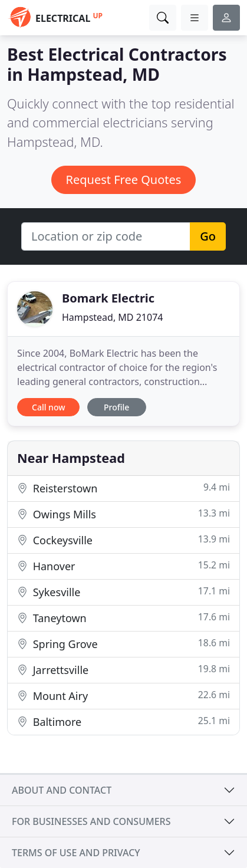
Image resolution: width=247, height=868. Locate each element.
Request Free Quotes (124, 180)
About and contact (62, 790)
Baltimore (123, 721)
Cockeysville (123, 540)
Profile (116, 407)
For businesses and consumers (91, 821)
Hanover (123, 566)
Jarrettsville (123, 670)
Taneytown (123, 618)
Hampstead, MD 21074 (112, 317)
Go (208, 236)
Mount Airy (123, 696)
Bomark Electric (108, 298)
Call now (48, 407)
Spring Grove (123, 644)
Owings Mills (123, 514)
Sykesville (123, 592)
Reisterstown (123, 488)
